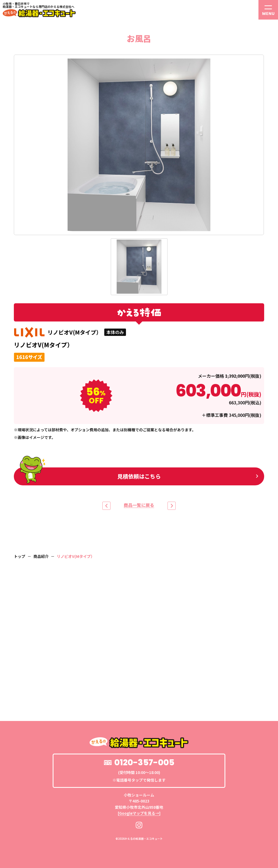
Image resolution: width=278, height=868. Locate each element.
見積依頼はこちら (90, 475)
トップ (20, 556)
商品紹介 (41, 556)
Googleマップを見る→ (139, 813)
